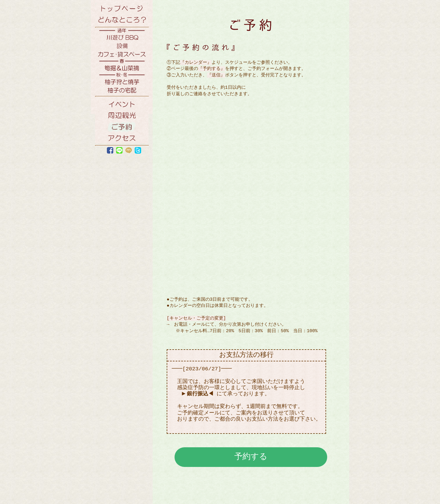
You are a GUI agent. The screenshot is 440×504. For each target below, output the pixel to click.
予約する (251, 456)
